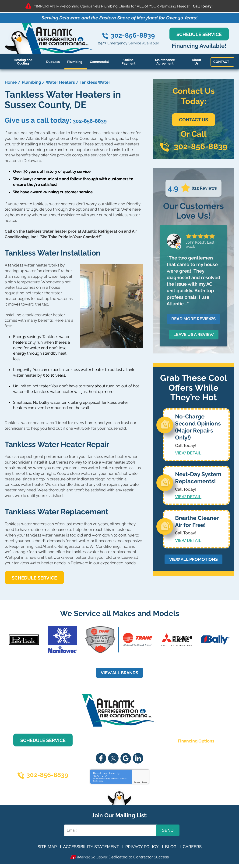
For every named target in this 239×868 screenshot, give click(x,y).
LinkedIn (138, 758)
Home (11, 82)
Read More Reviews (193, 319)
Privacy (137, 782)
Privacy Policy (110, 779)
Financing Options (196, 741)
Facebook (101, 758)
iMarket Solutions (92, 857)
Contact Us (193, 120)
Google (126, 758)
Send (168, 830)
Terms (144, 782)
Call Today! (203, 6)
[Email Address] (111, 831)
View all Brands (119, 673)
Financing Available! (199, 46)
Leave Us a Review (194, 334)
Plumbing (31, 82)
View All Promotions (193, 558)
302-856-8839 (133, 35)
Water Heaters (60, 82)
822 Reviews (204, 188)
